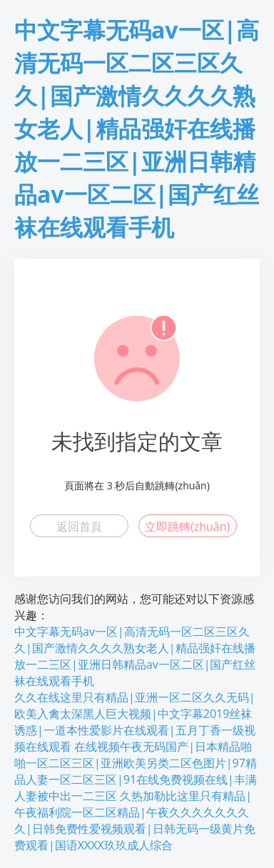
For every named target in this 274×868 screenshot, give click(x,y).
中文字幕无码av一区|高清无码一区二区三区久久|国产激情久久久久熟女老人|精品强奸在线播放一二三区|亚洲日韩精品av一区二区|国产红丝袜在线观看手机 (137, 128)
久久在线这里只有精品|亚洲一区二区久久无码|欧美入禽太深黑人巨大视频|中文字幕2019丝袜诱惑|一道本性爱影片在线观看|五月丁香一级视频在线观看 (135, 722)
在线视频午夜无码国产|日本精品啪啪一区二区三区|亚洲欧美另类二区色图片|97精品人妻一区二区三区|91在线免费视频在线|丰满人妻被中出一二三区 (136, 771)
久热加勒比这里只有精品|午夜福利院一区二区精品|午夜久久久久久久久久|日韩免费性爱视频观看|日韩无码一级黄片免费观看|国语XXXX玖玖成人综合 (135, 820)
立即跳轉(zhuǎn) (187, 527)
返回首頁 (79, 527)
